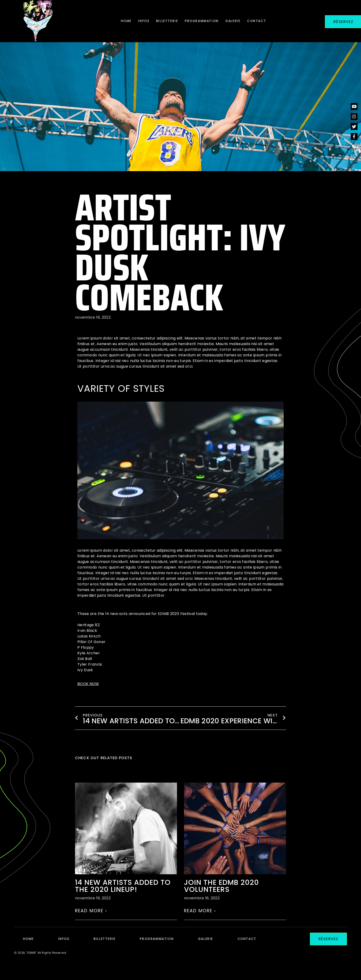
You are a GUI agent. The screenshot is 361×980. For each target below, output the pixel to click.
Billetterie (165, 21)
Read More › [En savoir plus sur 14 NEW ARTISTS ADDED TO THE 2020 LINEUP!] (91, 918)
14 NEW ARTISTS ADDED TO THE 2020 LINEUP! (123, 893)
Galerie (238, 21)
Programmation (203, 21)
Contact (265, 21)
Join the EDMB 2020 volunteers (221, 893)
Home (118, 21)
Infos (139, 21)
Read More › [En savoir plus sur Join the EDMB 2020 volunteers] (200, 918)
